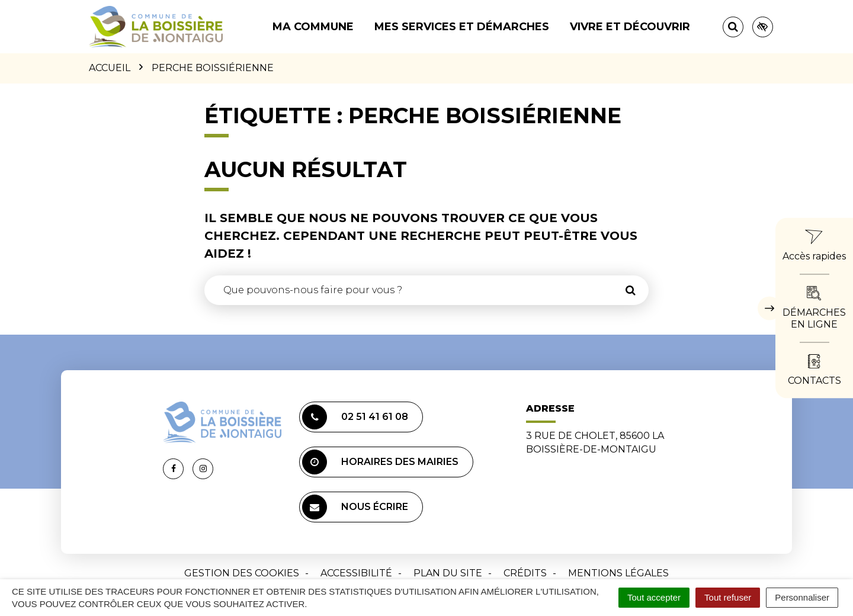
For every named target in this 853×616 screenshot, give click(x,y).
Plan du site (448, 573)
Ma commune (313, 27)
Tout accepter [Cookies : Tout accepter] (654, 597)
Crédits (525, 573)
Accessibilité (356, 573)
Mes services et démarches (462, 27)
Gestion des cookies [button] (242, 573)
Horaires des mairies (380, 462)
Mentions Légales (618, 573)
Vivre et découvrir (630, 27)
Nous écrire (355, 507)
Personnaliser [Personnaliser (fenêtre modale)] (802, 597)
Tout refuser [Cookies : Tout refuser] (728, 597)
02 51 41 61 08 (355, 417)
